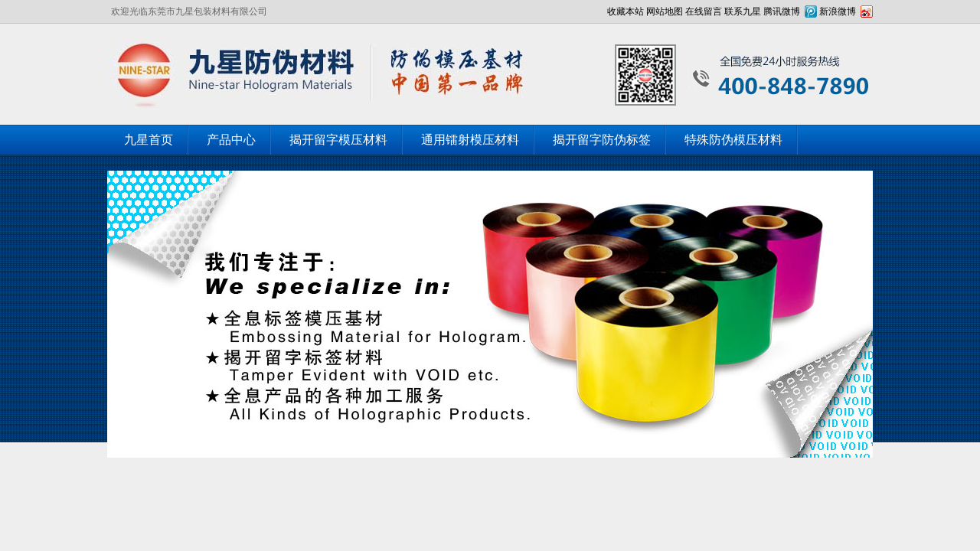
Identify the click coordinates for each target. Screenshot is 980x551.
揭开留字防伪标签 (602, 140)
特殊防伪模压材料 (733, 140)
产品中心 (231, 140)
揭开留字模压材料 (338, 140)
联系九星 (743, 11)
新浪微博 (838, 11)
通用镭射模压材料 (470, 140)
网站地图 (665, 11)
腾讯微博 (782, 11)
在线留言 (704, 11)
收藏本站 (626, 11)
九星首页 (149, 140)
